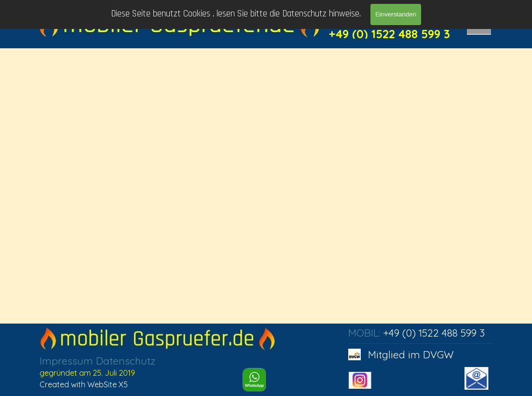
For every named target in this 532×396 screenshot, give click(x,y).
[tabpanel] (127, 373)
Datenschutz (126, 361)
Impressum (66, 361)
